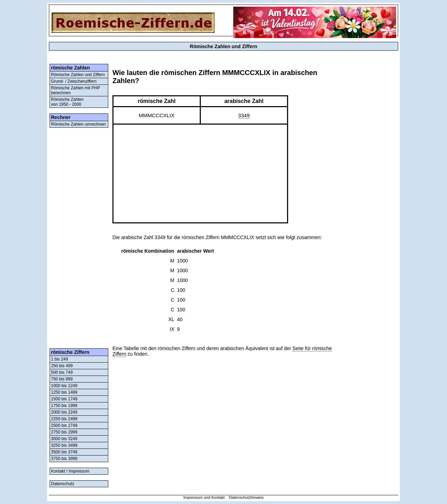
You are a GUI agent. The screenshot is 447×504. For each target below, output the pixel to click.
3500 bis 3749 (64, 452)
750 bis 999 (62, 379)
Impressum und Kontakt (204, 497)
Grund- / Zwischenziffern (74, 81)
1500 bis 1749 (64, 399)
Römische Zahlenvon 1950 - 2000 (67, 102)
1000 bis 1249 (64, 386)
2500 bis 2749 (64, 425)
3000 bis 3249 (64, 439)
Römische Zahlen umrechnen (78, 124)
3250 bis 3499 (64, 445)
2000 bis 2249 (64, 412)
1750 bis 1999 (64, 406)
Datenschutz (63, 484)
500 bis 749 (62, 372)
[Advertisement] (79, 238)
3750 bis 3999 (64, 459)
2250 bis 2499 (64, 419)
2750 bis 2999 (64, 432)
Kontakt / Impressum (70, 471)
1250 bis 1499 (64, 392)
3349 (244, 115)
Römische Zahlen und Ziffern (78, 75)
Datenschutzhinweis (247, 497)
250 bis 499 (62, 366)
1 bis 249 (60, 359)
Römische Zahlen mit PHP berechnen (76, 90)
